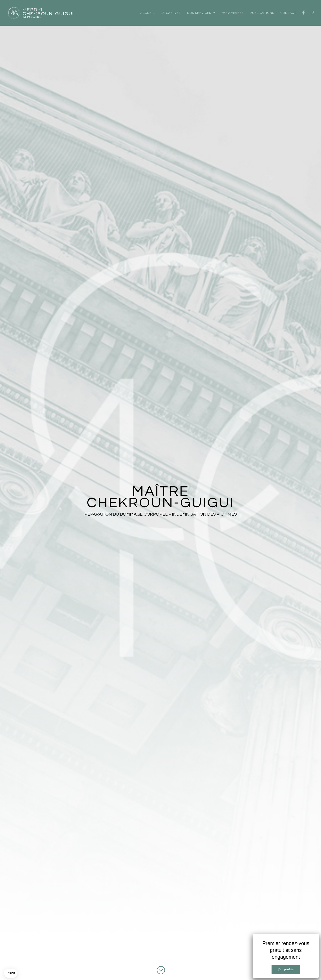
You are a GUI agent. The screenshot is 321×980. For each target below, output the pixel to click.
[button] (11, 973)
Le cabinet (171, 13)
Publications (262, 13)
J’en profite (286, 969)
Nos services (199, 13)
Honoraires (233, 13)
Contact (288, 13)
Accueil (147, 13)
